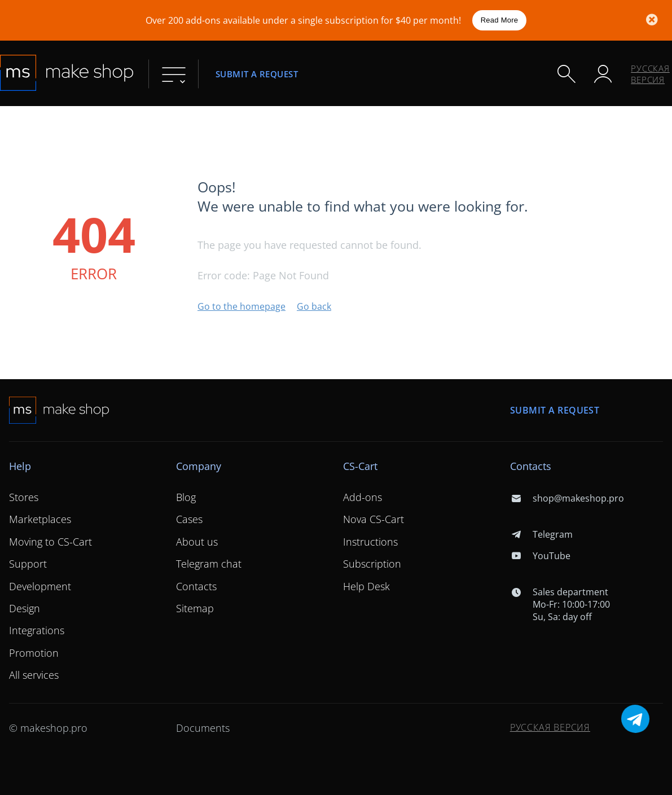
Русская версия (650, 74)
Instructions (370, 542)
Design (25, 608)
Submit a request (257, 74)
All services (34, 675)
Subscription (372, 564)
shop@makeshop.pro (567, 498)
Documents (203, 728)
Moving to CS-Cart (50, 542)
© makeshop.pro (48, 728)
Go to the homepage (241, 306)
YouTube (540, 556)
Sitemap (195, 608)
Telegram (541, 534)
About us (197, 542)
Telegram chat (209, 564)
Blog (186, 497)
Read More (500, 20)
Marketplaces (40, 519)
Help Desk (366, 586)
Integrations (37, 630)
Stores (24, 497)
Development (40, 586)
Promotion (34, 653)
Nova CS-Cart (374, 519)
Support (28, 564)
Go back (314, 306)
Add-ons (363, 497)
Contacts (196, 586)
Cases (189, 519)
